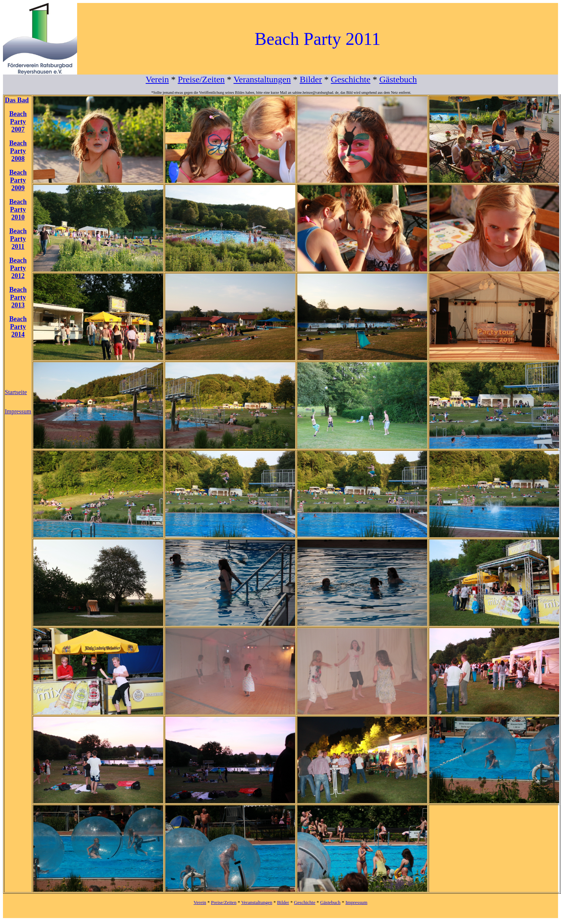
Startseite (16, 392)
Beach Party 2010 (18, 209)
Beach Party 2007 (18, 122)
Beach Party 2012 (18, 268)
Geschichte (351, 79)
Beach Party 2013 (18, 297)
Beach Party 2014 (18, 327)
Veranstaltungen (262, 79)
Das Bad (17, 100)
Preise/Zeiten (201, 79)
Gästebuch (398, 79)
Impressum (18, 411)
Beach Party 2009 (18, 180)
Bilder (311, 79)
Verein (157, 79)
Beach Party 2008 (18, 151)
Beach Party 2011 (18, 239)
